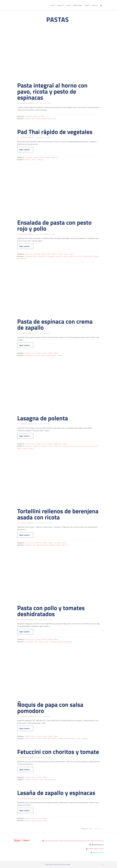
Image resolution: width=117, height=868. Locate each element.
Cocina (68, 5)
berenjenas (28, 446)
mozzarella (65, 446)
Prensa (87, 5)
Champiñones (29, 355)
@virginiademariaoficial (52, 841)
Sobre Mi (61, 5)
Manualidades (78, 5)
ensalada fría (42, 256)
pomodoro (61, 739)
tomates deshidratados (65, 642)
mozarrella (57, 446)
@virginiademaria (98, 853)
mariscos (48, 780)
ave (26, 642)
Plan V (49, 254)
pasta (33, 119)
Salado (48, 157)
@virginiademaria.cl (98, 845)
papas (44, 739)
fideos (27, 739)
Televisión (57, 543)
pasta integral (41, 119)
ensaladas (51, 256)
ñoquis (39, 739)
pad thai (28, 160)
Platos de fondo (39, 116)
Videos (72, 254)
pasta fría (59, 256)
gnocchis (33, 739)
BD (103, 864)
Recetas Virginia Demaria (96, 849)
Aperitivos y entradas (33, 254)
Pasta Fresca (45, 545)
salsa (78, 739)
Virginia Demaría (27, 103)
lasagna (44, 446)
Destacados (29, 116)
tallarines (53, 642)
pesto (78, 446)
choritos (28, 780)
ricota (89, 446)
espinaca (28, 119)
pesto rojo (73, 256)
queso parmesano (51, 355)
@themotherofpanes (97, 841)
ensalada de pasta (31, 256)
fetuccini (35, 780)
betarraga (36, 545)
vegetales (40, 160)
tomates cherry (87, 256)
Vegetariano (55, 157)
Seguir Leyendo (25, 150)
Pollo (80, 256)
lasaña (50, 446)
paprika (31, 642)
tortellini (65, 545)
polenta (83, 446)
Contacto (95, 5)
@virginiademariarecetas (83, 841)
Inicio (53, 5)
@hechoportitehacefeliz (67, 841)
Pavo (54, 119)
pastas (50, 119)
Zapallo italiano (28, 448)
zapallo (60, 355)
